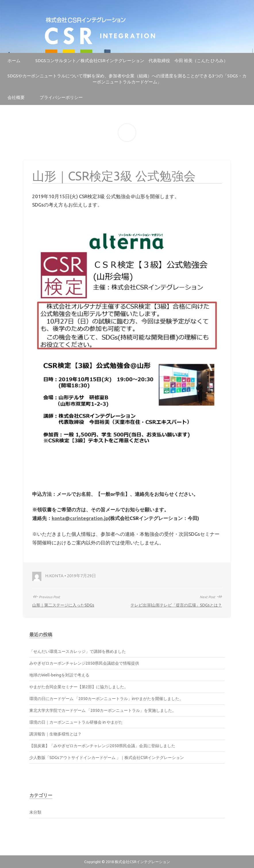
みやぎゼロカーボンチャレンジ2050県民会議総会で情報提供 (84, 663)
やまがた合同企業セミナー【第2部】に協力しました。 (79, 687)
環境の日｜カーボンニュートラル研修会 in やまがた (76, 722)
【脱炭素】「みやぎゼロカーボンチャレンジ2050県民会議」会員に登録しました (102, 746)
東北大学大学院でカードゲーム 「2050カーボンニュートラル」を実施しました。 (103, 710)
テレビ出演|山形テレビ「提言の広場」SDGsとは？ (176, 605)
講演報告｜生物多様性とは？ (55, 734)
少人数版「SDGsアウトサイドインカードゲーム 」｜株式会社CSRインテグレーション (107, 758)
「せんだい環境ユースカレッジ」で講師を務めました (78, 651)
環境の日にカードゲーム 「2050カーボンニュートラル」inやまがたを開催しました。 (106, 699)
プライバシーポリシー (61, 97)
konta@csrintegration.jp (80, 518)
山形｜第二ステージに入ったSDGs (63, 605)
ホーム (14, 61)
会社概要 (16, 97)
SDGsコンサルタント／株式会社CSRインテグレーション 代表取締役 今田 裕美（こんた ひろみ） (132, 61)
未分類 (35, 812)
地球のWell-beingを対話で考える (59, 675)
